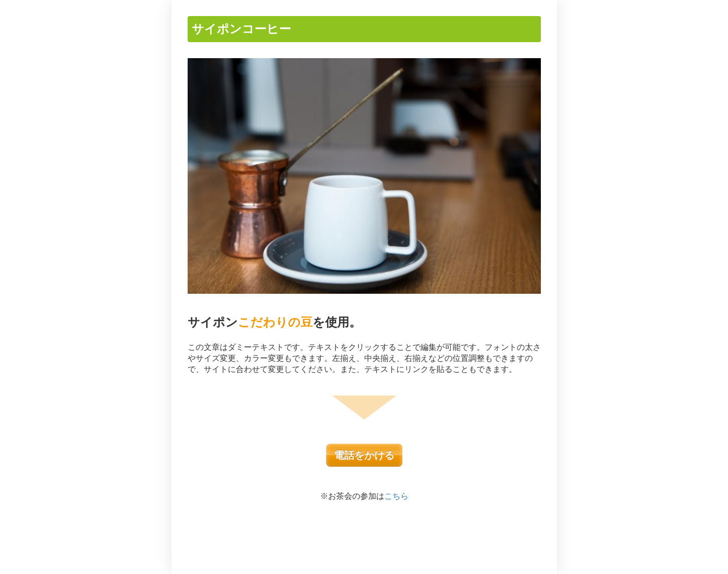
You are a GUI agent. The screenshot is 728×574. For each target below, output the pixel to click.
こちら (396, 496)
